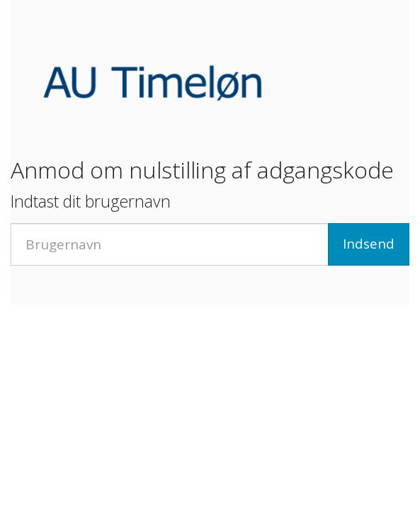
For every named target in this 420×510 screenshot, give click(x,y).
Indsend (369, 244)
